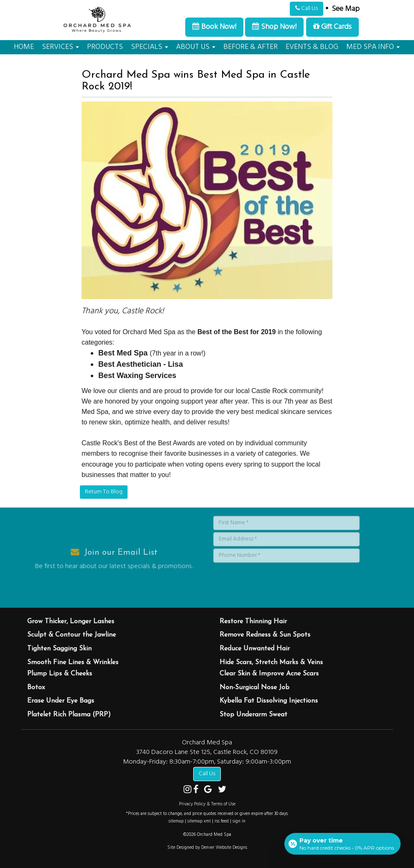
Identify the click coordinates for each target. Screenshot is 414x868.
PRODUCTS (105, 47)
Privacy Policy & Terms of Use (207, 804)
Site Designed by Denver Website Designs (207, 848)
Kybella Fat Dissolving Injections (269, 701)
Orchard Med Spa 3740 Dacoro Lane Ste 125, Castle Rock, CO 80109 (207, 747)
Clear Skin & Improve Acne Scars (269, 674)
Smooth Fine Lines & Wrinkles (73, 662)
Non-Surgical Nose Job (254, 688)
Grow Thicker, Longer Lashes (71, 622)
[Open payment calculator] (342, 844)
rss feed (222, 821)
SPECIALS (149, 47)
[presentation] (277, 581)
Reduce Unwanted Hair (255, 649)
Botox (36, 688)
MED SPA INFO (373, 47)
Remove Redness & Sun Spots (265, 635)
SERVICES (60, 47)
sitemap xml (199, 821)
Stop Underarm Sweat (253, 715)
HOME (24, 47)
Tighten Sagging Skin (59, 649)
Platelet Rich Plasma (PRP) (69, 715)
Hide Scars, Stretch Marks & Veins (271, 662)
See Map (346, 9)
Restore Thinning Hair (253, 622)
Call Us (307, 9)
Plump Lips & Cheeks (60, 674)
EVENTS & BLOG (312, 47)
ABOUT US (196, 47)
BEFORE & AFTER (250, 47)
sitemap (176, 821)
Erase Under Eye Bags (61, 701)
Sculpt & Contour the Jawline (72, 635)
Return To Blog (104, 492)
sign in (239, 821)
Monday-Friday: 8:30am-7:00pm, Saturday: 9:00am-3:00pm (207, 762)
